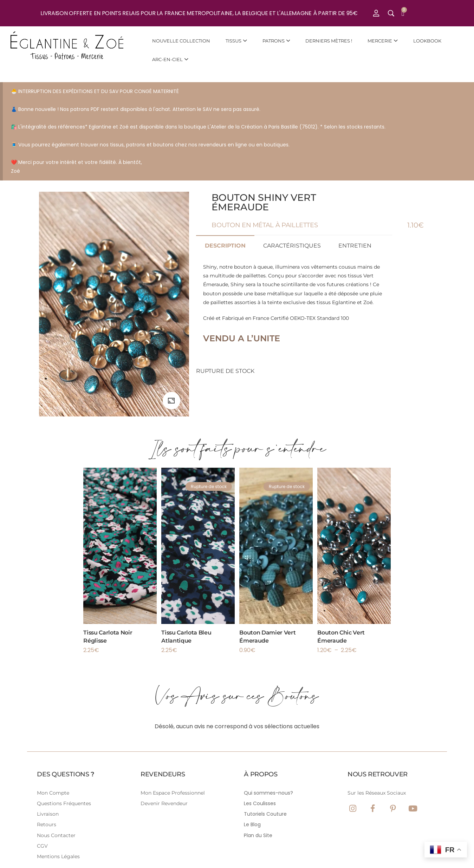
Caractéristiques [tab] (292, 246)
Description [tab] (225, 246)
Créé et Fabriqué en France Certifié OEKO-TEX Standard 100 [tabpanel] (294, 303)
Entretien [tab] (355, 246)
